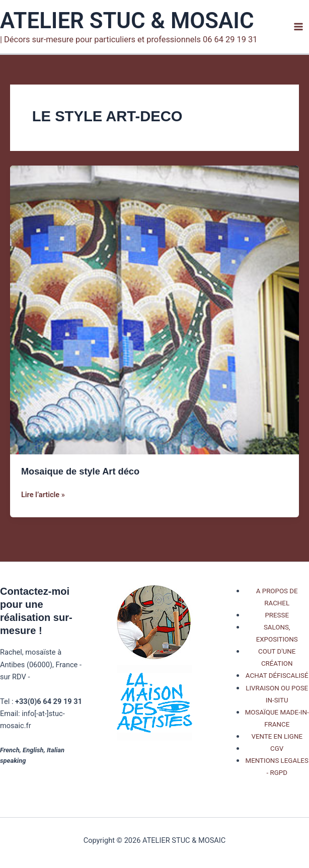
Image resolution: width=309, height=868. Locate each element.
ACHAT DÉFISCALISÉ (277, 676)
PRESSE (277, 615)
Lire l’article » (43, 495)
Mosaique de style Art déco (80, 471)
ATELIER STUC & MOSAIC (127, 21)
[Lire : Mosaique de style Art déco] (154, 309)
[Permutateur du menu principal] (298, 27)
